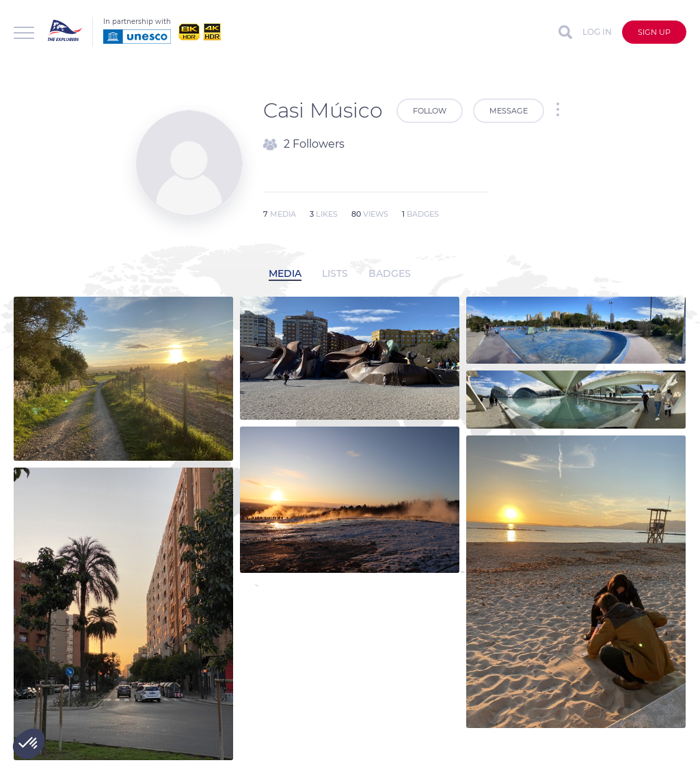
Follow (430, 111)
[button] (29, 744)
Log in (597, 32)
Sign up (654, 32)
